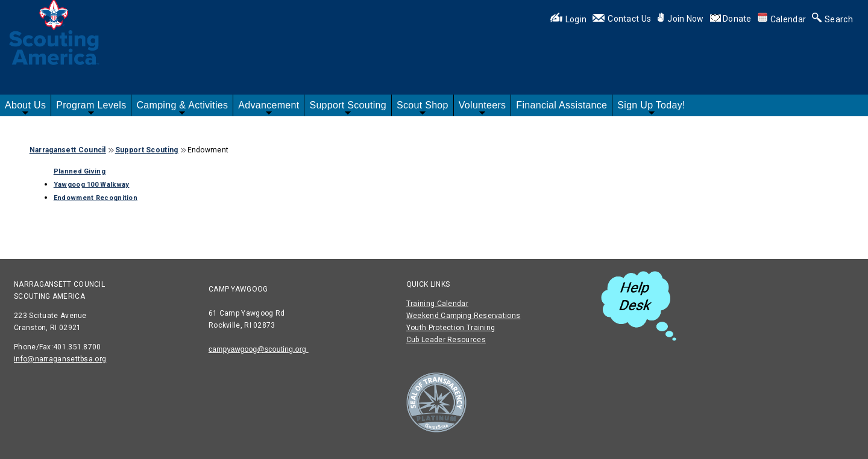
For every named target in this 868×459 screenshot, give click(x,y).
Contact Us (622, 19)
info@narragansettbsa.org (60, 359)
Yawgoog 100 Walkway (92, 185)
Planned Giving (80, 171)
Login (569, 19)
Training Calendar (437, 304)
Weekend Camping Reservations (463, 316)
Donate (737, 19)
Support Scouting (147, 150)
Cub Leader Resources (446, 340)
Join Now (680, 19)
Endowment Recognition (96, 198)
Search (832, 19)
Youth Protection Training (451, 328)
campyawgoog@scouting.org (259, 349)
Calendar (782, 19)
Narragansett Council (68, 150)
